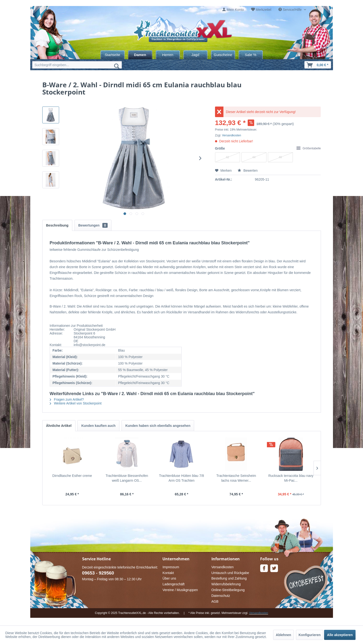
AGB (215, 601)
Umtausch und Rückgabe (230, 573)
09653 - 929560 (98, 573)
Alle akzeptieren (340, 635)
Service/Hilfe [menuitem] (290, 10)
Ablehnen (283, 635)
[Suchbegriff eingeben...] (77, 65)
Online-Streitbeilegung (228, 590)
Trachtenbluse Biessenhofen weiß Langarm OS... (127, 478)
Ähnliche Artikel (59, 426)
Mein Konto (235, 10)
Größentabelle (309, 148)
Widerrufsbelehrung (226, 584)
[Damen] (140, 55)
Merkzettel (264, 10)
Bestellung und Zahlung (229, 578)
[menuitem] (233, 10)
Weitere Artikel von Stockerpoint (76, 403)
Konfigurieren (310, 635)
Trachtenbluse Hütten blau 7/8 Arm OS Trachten (181, 478)
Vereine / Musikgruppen (180, 590)
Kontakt (168, 573)
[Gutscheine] (223, 55)
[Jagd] (195, 55)
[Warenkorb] (318, 65)
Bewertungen (93, 225)
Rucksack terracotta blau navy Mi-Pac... (291, 478)
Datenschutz (221, 596)
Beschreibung (57, 225)
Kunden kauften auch (98, 426)
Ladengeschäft (173, 584)
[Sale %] (251, 55)
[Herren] (168, 55)
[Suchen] (117, 66)
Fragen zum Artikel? (67, 399)
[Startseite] (113, 55)
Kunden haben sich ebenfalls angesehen (158, 426)
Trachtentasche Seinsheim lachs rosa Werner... (236, 478)
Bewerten (248, 170)
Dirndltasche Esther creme (72, 476)
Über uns (169, 578)
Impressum (171, 567)
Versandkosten (231, 135)
